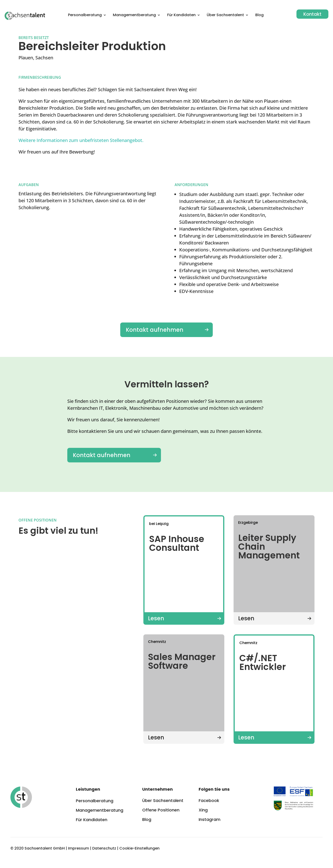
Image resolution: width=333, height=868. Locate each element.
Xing (203, 810)
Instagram (210, 819)
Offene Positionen (161, 810)
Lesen (156, 618)
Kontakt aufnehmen (155, 330)
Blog (259, 15)
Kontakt (312, 14)
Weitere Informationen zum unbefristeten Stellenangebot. (81, 140)
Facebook (209, 800)
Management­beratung (134, 15)
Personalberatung (85, 15)
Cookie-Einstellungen (139, 848)
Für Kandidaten (181, 15)
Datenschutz (104, 848)
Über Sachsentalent (225, 15)
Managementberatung (100, 810)
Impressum (79, 848)
